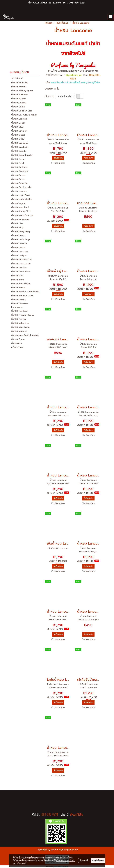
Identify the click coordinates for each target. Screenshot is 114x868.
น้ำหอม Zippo (18, 339)
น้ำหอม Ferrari (18, 159)
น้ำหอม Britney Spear (22, 91)
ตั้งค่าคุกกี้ (84, 860)
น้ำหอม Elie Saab (20, 143)
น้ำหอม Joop (17, 227)
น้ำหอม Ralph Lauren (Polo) (25, 292)
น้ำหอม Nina (17, 276)
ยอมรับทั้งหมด (98, 860)
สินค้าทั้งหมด (17, 79)
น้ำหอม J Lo (17, 223)
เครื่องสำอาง (17, 347)
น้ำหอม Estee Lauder (22, 155)
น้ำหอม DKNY (18, 139)
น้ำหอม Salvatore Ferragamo (20, 305)
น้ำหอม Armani (19, 87)
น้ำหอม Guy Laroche (22, 187)
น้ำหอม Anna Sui (20, 83)
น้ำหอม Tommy (19, 319)
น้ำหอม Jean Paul (20, 207)
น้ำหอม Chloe (18, 107)
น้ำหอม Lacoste (19, 243)
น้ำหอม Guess (18, 175)
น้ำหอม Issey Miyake (22, 199)
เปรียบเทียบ (59, 163)
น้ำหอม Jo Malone (20, 219)
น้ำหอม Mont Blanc (21, 272)
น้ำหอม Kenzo (18, 235)
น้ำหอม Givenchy (20, 171)
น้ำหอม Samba (18, 300)
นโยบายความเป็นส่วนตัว (66, 860)
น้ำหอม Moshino (19, 268)
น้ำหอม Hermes (19, 191)
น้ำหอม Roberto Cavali (23, 296)
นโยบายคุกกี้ (22, 863)
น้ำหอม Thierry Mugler (23, 315)
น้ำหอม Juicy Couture (22, 215)
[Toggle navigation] (111, 17)
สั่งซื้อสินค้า (58, 158)
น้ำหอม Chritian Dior (22, 111)
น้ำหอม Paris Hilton (21, 284)
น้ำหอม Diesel (18, 135)
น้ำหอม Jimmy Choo (21, 211)
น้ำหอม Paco (17, 280)
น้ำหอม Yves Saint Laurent (25, 335)
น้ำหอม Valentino (20, 323)
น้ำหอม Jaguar (18, 203)
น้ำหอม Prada (18, 288)
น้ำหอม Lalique (19, 256)
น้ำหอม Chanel (19, 103)
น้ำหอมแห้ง (16, 343)
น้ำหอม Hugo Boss (21, 195)
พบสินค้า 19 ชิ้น (52, 89)
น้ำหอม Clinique (19, 119)
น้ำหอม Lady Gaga (21, 239)
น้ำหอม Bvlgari (18, 99)
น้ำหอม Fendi (18, 163)
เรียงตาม (50, 96)
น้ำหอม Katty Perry (21, 231)
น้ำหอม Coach (18, 123)
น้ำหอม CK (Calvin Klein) (24, 115)
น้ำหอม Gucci (18, 179)
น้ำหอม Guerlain (19, 167)
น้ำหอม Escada (19, 151)
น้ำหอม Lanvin (18, 247)
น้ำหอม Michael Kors (22, 260)
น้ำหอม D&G (17, 127)
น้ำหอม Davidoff (19, 131)
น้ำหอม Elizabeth (20, 147)
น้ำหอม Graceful (19, 183)
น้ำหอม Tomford (19, 311)
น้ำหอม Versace (19, 331)
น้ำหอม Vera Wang (21, 327)
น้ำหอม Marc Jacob (21, 264)
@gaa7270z (76, 814)
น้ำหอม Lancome (20, 252)
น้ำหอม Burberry (19, 95)
